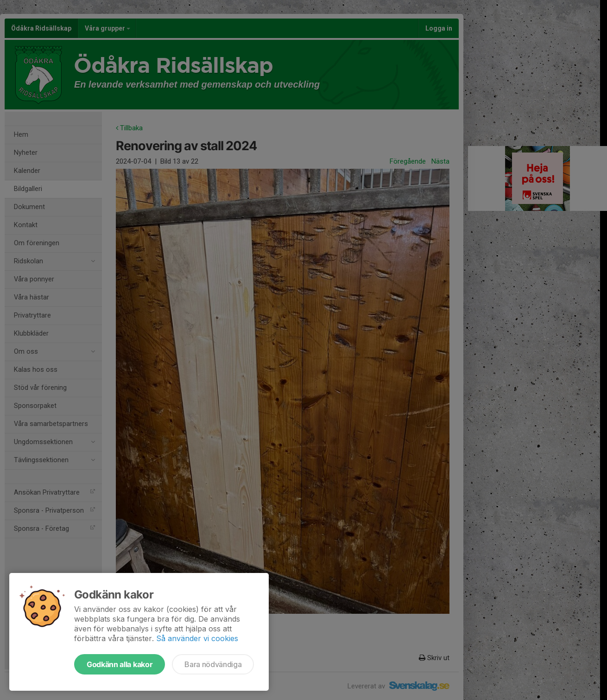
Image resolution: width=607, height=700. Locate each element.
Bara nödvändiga (213, 664)
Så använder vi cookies (197, 638)
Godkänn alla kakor (120, 664)
